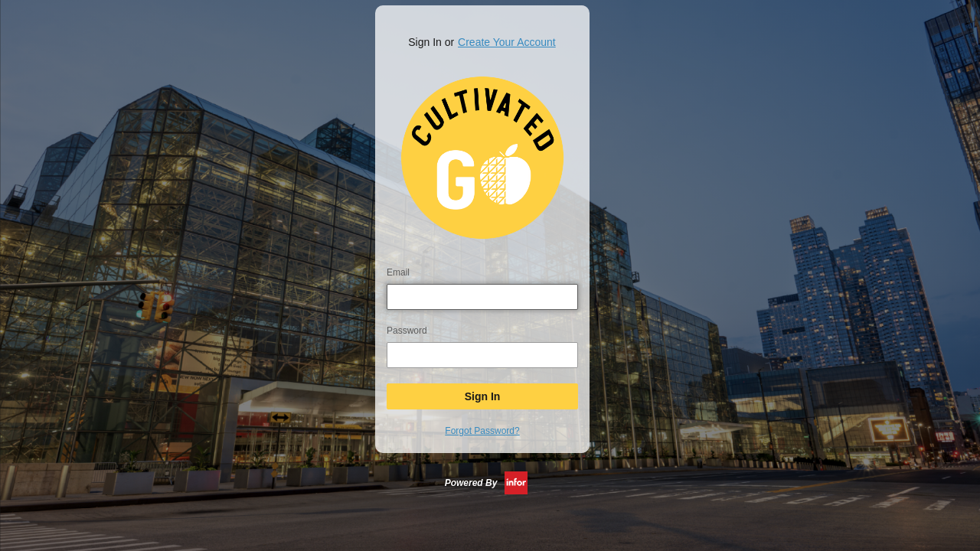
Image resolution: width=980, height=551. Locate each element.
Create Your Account (507, 42)
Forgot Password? (482, 431)
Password (407, 331)
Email (398, 272)
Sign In (483, 396)
